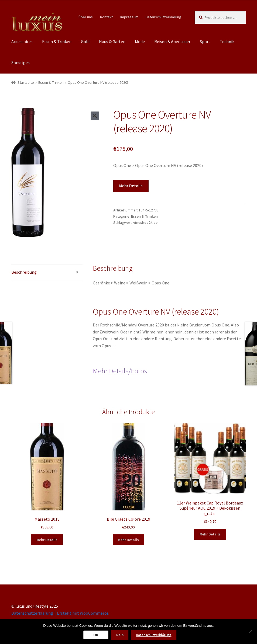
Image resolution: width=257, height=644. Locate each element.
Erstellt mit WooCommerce (83, 613)
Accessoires (22, 41)
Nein (120, 635)
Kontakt (106, 17)
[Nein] (250, 631)
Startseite (26, 82)
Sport (205, 41)
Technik (227, 41)
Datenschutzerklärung (163, 17)
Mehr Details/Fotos (120, 371)
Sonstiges (20, 62)
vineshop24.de (145, 222)
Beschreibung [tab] (24, 272)
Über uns (86, 17)
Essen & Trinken (57, 41)
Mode (140, 41)
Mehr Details (131, 186)
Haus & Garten (112, 41)
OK (96, 635)
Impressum (129, 17)
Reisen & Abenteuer (172, 41)
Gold (85, 41)
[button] (95, 116)
